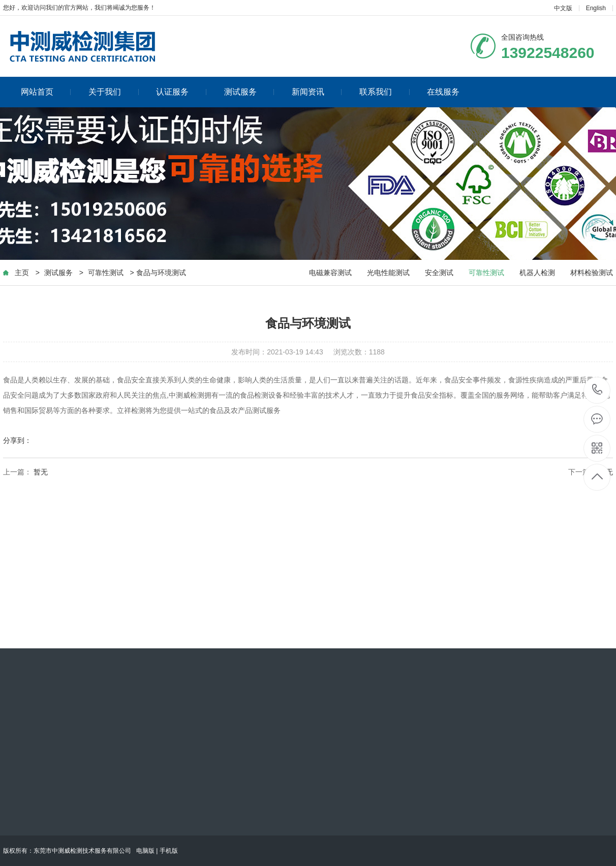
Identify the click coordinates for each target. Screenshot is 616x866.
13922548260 (597, 390)
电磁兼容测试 (330, 273)
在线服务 (443, 92)
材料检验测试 (592, 273)
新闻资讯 (317, 92)
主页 (22, 273)
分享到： (17, 440)
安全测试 (439, 273)
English (596, 8)
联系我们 (384, 92)
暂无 (41, 472)
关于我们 (114, 92)
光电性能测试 (388, 273)
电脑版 (145, 851)
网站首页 (46, 92)
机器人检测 (537, 273)
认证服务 (181, 92)
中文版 (563, 8)
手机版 (169, 851)
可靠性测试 (106, 273)
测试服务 (249, 92)
